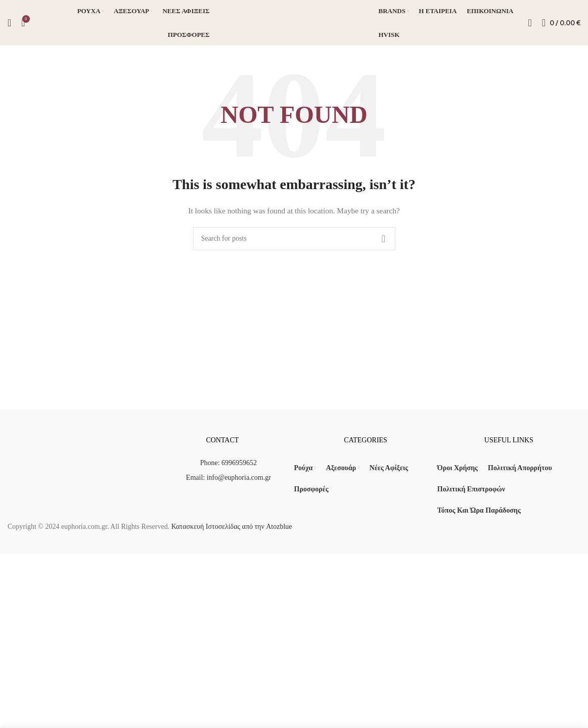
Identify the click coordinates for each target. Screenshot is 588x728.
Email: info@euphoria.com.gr (229, 477)
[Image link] (79, 468)
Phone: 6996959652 (229, 463)
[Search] (9, 23)
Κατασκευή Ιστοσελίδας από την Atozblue (231, 527)
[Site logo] (294, 22)
